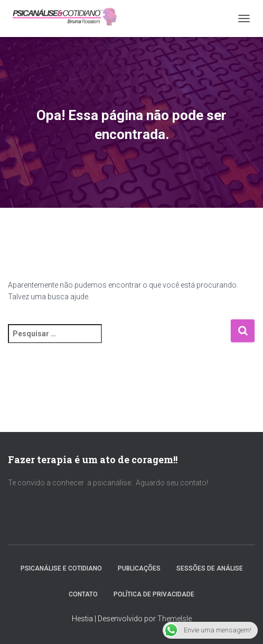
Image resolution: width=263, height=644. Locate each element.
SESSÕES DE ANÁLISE (210, 568)
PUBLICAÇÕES (139, 568)
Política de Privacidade (154, 594)
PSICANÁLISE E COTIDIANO (61, 568)
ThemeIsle (175, 619)
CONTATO (83, 594)
